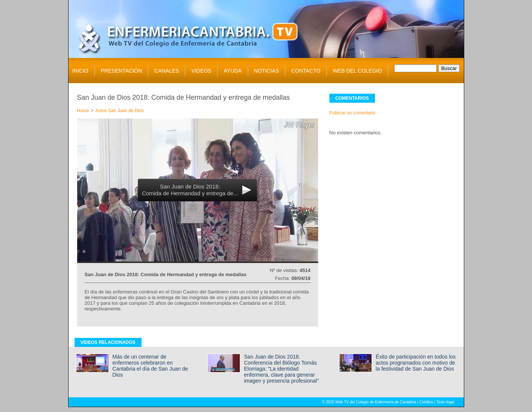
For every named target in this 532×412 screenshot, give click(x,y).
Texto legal (445, 402)
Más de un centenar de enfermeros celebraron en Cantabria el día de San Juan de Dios (150, 366)
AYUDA (232, 71)
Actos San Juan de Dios (120, 111)
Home (83, 111)
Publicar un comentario (353, 113)
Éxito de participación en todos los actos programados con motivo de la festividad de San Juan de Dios (416, 363)
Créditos (426, 402)
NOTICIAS (267, 71)
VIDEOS (201, 71)
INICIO (80, 71)
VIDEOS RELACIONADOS (108, 342)
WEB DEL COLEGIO (357, 71)
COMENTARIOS (352, 98)
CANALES (167, 71)
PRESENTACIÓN (121, 71)
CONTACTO (306, 71)
